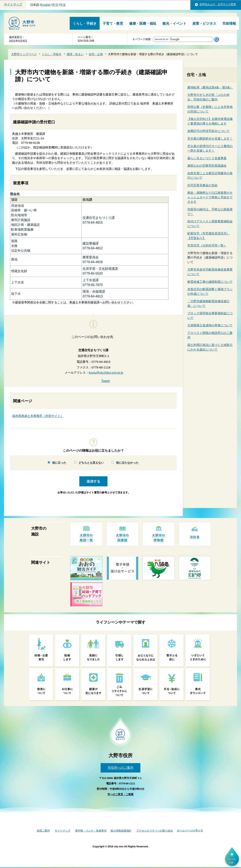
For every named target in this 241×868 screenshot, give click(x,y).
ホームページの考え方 (190, 830)
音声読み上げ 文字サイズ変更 (218, 4)
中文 (63, 5)
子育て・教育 (113, 24)
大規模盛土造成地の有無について (210, 325)
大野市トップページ (24, 54)
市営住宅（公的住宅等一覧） (207, 245)
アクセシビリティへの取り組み (155, 831)
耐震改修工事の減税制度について (210, 282)
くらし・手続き (85, 24)
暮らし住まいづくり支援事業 (207, 158)
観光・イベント (174, 24)
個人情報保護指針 (121, 831)
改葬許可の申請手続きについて (208, 131)
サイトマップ (13, 4)
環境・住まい (75, 54)
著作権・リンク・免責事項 (91, 831)
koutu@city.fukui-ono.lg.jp (106, 373)
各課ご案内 (43, 831)
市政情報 (229, 24)
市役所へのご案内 (120, 768)
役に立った (59, 463)
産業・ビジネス (204, 24)
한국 (55, 5)
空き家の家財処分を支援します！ (210, 138)
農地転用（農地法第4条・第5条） (210, 87)
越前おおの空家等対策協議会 (207, 166)
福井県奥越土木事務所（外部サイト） (38, 416)
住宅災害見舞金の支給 (202, 185)
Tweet (106, 381)
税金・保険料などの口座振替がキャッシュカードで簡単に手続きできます (210, 197)
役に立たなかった (127, 463)
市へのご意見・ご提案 (120, 794)
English (46, 5)
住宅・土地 (96, 54)
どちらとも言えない (91, 463)
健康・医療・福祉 (143, 24)
